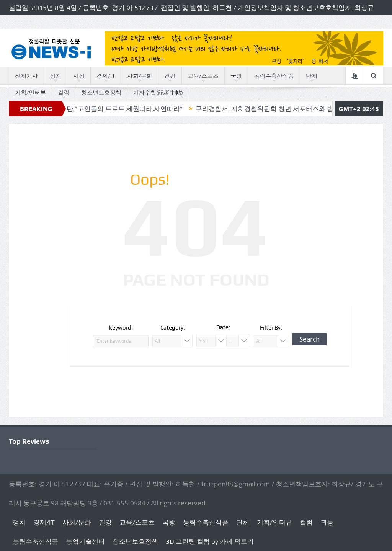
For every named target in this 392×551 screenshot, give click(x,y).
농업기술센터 (85, 541)
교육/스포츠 (203, 76)
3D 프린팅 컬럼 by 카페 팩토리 (210, 541)
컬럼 (64, 93)
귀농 (327, 522)
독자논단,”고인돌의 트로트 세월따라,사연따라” (120, 109)
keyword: (121, 328)
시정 (79, 76)
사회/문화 (140, 76)
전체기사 (26, 76)
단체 (312, 76)
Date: (223, 327)
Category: (173, 328)
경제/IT (106, 76)
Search (310, 339)
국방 (236, 76)
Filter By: (271, 328)
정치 (56, 76)
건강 (170, 76)
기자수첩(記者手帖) (158, 93)
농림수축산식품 (274, 76)
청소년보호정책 (101, 93)
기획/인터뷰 (30, 93)
